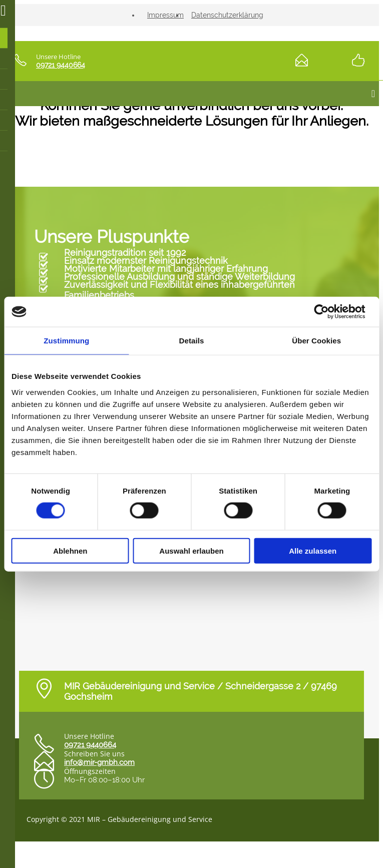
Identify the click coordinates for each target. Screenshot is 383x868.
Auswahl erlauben (191, 550)
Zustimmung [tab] (66, 341)
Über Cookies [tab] (316, 341)
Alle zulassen (313, 550)
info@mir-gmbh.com (99, 762)
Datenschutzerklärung (227, 15)
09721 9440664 (61, 65)
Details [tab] (192, 341)
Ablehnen (70, 550)
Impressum (165, 15)
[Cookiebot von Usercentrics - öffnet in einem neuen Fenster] (328, 312)
